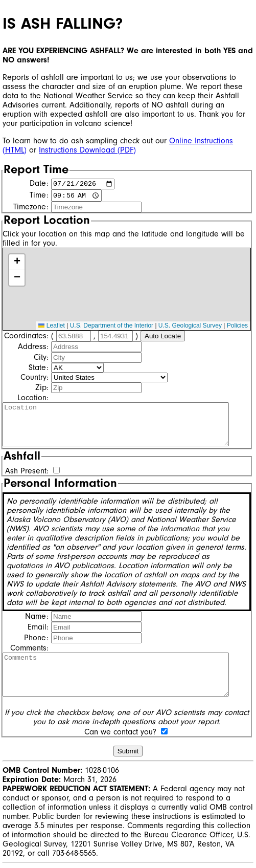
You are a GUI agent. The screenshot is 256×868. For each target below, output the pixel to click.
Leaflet (51, 327)
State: (39, 368)
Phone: (36, 639)
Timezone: (31, 208)
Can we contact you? (120, 733)
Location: (33, 399)
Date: (39, 185)
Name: (37, 617)
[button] (17, 264)
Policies (237, 327)
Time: (39, 197)
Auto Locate (163, 337)
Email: (38, 628)
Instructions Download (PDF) (87, 150)
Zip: (42, 388)
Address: (33, 348)
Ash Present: (27, 472)
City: (41, 358)
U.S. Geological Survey (190, 327)
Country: (34, 378)
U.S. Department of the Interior (112, 327)
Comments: (29, 649)
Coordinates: (26, 337)
